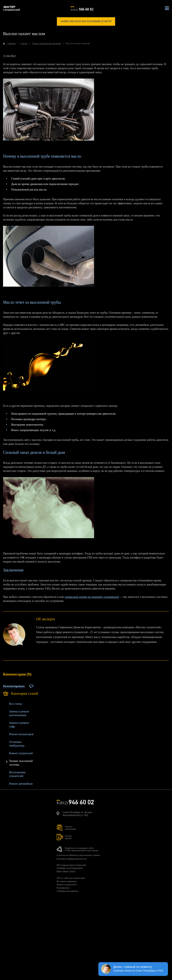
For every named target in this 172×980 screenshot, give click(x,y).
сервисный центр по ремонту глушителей (92, 597)
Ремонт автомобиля (21, 784)
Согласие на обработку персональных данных (78, 855)
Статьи (24, 43)
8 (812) (82, 9)
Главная (11, 43)
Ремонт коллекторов (21, 734)
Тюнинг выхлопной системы (47, 43)
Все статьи (16, 704)
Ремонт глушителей (21, 753)
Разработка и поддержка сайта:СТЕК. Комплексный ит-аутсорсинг (82, 849)
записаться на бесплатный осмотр (86, 21)
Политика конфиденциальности (72, 859)
